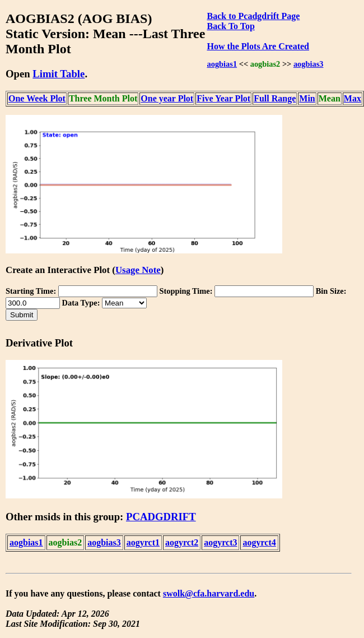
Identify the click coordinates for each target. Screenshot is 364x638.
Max (353, 98)
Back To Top (231, 26)
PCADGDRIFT (161, 517)
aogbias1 (222, 64)
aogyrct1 (143, 542)
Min (307, 98)
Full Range (275, 98)
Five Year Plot (223, 98)
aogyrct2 (182, 542)
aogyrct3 (220, 542)
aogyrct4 (259, 542)
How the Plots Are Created (258, 46)
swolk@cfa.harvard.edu (209, 593)
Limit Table (59, 74)
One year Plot (167, 98)
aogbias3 (309, 64)
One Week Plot (37, 98)
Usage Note (138, 270)
